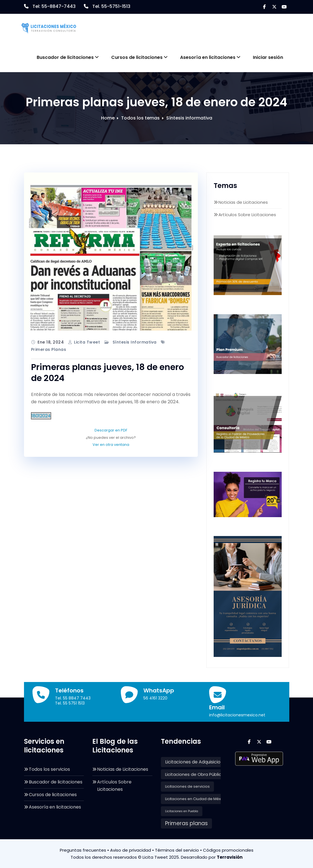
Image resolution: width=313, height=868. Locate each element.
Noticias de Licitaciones (243, 202)
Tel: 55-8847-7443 (54, 6)
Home (108, 118)
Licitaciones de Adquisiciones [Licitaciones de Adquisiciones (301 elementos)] (197, 762)
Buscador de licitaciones (68, 57)
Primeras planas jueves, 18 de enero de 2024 (108, 373)
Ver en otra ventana (111, 445)
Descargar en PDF (111, 430)
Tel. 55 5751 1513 (70, 703)
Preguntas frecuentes (83, 850)
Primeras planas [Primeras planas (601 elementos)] (186, 823)
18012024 (41, 416)
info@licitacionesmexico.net (237, 715)
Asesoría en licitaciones (210, 57)
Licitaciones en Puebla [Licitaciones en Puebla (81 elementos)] (182, 811)
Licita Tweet (87, 342)
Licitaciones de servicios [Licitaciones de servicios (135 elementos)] (187, 786)
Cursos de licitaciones (139, 57)
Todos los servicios (49, 769)
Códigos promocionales (228, 850)
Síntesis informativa (189, 118)
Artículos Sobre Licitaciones (247, 215)
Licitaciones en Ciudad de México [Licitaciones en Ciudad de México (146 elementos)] (196, 799)
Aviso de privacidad (131, 850)
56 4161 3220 (155, 698)
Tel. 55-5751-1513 (111, 6)
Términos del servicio (177, 850)
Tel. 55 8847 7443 (73, 698)
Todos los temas (140, 118)
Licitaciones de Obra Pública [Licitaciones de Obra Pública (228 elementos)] (195, 774)
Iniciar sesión (268, 57)
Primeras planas (49, 349)
